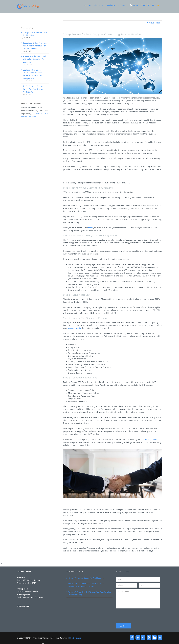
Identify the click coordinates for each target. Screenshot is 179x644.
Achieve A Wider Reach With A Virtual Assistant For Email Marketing (35, 59)
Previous (150, 23)
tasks (90, 228)
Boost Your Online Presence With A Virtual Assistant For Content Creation (35, 46)
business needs (74, 328)
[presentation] (135, 614)
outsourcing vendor (149, 439)
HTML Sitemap (75, 638)
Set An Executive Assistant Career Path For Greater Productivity (34, 89)
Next (158, 23)
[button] (158, 5)
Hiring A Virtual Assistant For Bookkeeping (86, 578)
